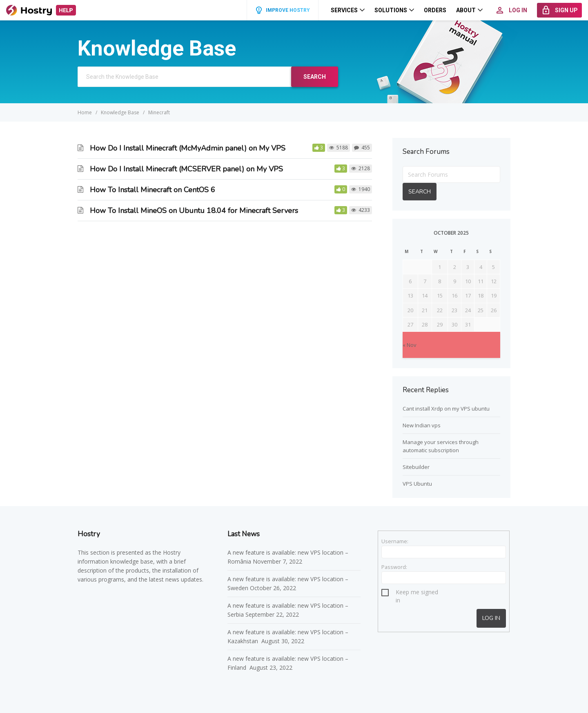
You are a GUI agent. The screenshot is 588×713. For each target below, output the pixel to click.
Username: (395, 541)
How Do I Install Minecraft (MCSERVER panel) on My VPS (186, 169)
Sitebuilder (416, 467)
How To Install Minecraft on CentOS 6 (153, 190)
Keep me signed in (417, 593)
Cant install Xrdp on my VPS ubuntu (446, 409)
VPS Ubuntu (417, 484)
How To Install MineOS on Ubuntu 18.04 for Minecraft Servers (194, 211)
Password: (394, 567)
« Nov (410, 345)
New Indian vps (422, 425)
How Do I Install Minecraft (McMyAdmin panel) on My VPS (188, 148)
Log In (491, 618)
